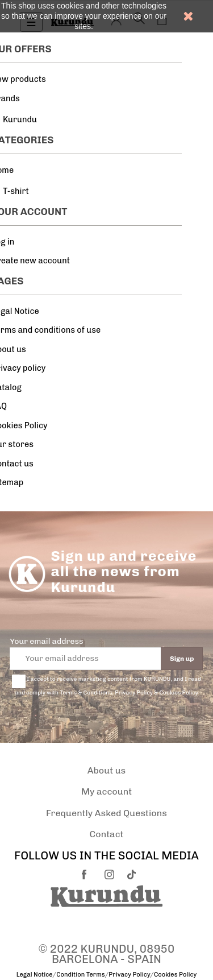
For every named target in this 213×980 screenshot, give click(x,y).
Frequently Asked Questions (106, 813)
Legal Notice (35, 975)
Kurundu (20, 119)
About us (107, 770)
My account (106, 791)
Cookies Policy (175, 975)
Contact (107, 834)
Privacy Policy (129, 975)
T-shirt (16, 191)
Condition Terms (80, 975)
